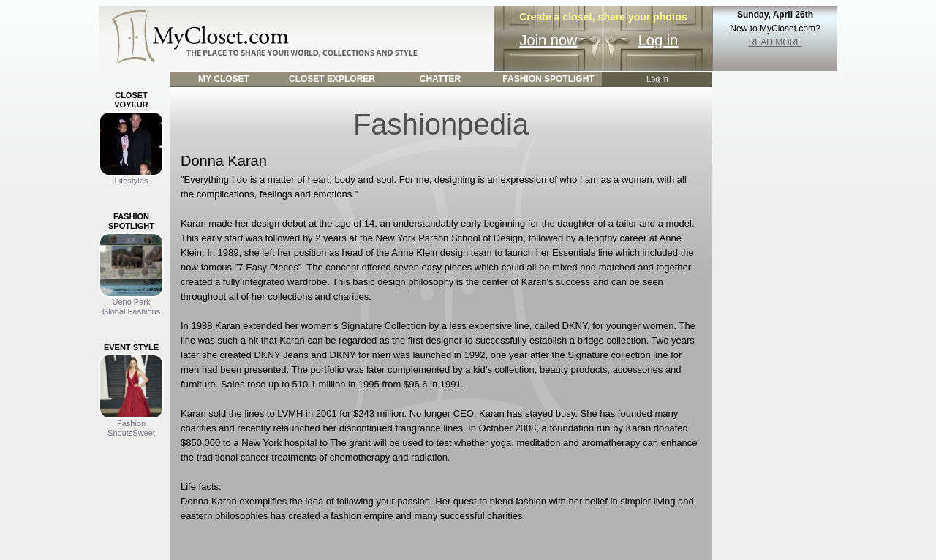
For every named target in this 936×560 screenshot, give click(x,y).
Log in (658, 40)
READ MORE (775, 42)
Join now (549, 40)
